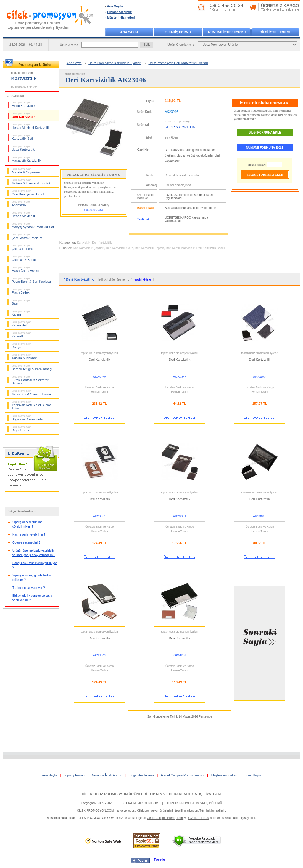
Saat (22, 302)
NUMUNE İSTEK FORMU (227, 32)
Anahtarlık (22, 204)
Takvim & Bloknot (24, 357)
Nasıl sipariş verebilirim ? (29, 535)
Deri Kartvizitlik (24, 115)
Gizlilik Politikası (199, 818)
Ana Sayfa (115, 6)
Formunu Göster (94, 210)
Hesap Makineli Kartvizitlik (31, 126)
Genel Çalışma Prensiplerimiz (182, 775)
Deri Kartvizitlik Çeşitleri (89, 248)
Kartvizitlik (84, 243)
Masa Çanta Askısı (25, 269)
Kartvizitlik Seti (22, 137)
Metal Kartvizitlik (24, 104)
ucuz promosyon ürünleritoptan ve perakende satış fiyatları (38, 25)
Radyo (22, 346)
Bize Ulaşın (253, 775)
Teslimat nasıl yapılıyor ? (29, 588)
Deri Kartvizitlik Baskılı (211, 248)
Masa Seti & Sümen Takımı (31, 393)
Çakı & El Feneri (24, 247)
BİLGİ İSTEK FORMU (276, 32)
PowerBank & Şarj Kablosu (31, 280)
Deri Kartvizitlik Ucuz (120, 248)
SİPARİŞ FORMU (178, 32)
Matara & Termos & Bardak (31, 182)
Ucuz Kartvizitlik (23, 148)
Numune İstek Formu (107, 775)
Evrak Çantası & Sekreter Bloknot (30, 380)
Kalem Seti (22, 324)
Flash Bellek (22, 291)
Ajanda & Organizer (26, 171)
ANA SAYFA (129, 32)
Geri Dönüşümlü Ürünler (29, 193)
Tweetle (159, 859)
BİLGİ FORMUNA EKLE (265, 133)
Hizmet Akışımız (119, 12)
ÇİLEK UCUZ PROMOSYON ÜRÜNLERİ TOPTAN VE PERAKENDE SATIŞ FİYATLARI (151, 794)
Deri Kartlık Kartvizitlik (180, 248)
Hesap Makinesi (23, 214)
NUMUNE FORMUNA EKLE (265, 148)
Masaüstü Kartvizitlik (27, 159)
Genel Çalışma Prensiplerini (165, 818)
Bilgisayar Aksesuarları (28, 418)
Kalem (22, 313)
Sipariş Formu (74, 775)
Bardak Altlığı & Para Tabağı (32, 368)
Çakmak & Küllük (24, 258)
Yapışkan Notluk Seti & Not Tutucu (31, 405)
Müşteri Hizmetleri (121, 17)
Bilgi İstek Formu (142, 775)
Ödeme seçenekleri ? (26, 543)
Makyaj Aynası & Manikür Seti (33, 225)
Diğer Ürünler (22, 429)
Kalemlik (22, 335)
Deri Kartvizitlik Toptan (150, 248)
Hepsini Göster (142, 280)
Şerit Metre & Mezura (27, 236)
